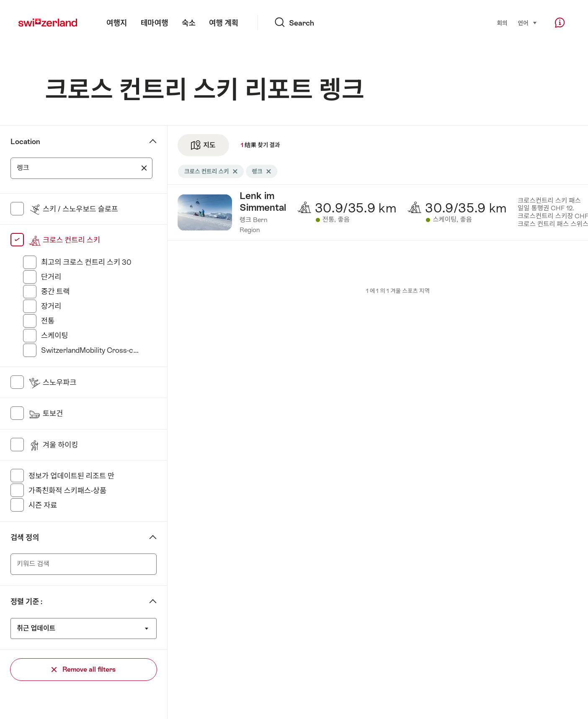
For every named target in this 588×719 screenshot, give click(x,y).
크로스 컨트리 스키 (64, 240)
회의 (502, 23)
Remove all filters (84, 669)
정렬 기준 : (26, 602)
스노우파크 (53, 383)
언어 (528, 23)
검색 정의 (25, 538)
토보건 (46, 414)
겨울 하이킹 (53, 445)
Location (25, 142)
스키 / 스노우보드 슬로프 (73, 209)
